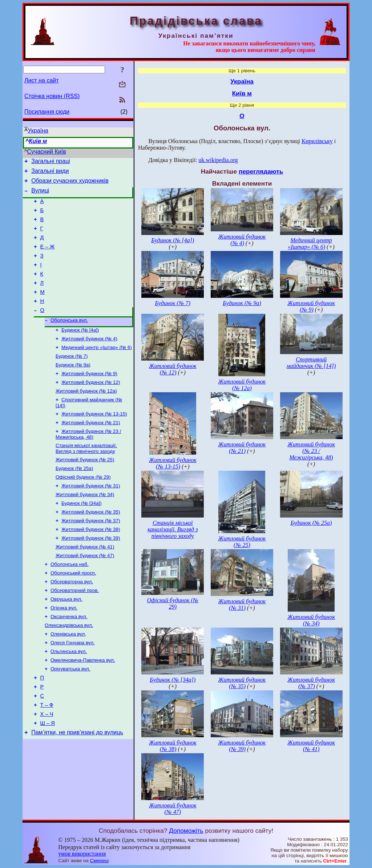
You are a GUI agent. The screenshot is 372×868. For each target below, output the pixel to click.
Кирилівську (317, 141)
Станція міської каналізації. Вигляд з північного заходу (86, 477)
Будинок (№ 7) (72, 378)
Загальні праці (51, 162)
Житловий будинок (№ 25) (85, 489)
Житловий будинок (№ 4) (89, 359)
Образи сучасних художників (70, 184)
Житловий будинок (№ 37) (91, 555)
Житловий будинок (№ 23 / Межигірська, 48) (88, 462)
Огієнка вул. (64, 650)
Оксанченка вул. (69, 659)
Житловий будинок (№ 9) (89, 397)
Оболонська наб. (70, 602)
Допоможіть (186, 831)
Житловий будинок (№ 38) (91, 565)
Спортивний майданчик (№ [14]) (311, 363)
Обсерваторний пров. (75, 631)
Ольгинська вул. (69, 697)
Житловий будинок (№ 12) (91, 407)
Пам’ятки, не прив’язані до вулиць (77, 787)
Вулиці (40, 195)
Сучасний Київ (47, 152)
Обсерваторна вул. (72, 621)
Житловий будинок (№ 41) (85, 583)
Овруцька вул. (66, 640)
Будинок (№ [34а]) (82, 536)
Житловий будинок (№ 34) (85, 527)
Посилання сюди (47, 112)
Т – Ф (47, 756)
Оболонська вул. (69, 339)
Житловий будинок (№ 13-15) (94, 440)
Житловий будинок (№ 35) (91, 546)
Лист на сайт (42, 80)
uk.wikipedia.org (218, 160)
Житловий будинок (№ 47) (85, 593)
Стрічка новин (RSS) (52, 96)
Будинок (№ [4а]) (80, 350)
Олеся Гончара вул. (73, 687)
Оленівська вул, (68, 678)
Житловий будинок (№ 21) (91, 450)
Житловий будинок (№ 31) (91, 517)
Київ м (38, 141)
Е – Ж (48, 257)
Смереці (100, 861)
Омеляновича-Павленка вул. (83, 706)
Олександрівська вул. (69, 668)
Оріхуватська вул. (70, 716)
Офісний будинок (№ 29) (83, 508)
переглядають (261, 171)
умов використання (82, 854)
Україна (38, 131)
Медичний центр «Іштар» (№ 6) (97, 369)
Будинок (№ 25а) (74, 498)
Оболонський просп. (73, 612)
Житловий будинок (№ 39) (91, 574)
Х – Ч (47, 766)
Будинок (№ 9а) (73, 388)
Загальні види (50, 173)
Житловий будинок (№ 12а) (86, 416)
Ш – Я (48, 776)
